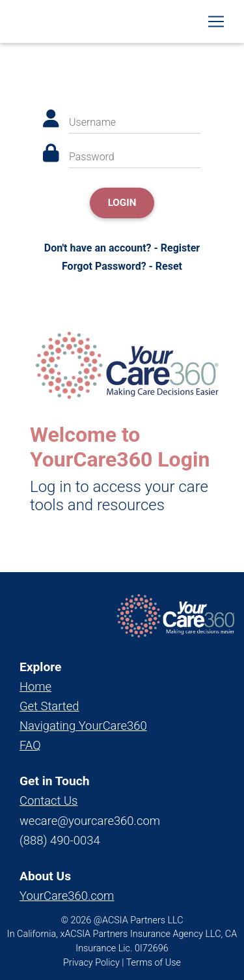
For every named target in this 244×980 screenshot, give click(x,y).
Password (92, 157)
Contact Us (48, 800)
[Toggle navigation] (216, 22)
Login (122, 203)
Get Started (49, 706)
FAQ (30, 745)
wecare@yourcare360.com (90, 821)
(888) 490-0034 (60, 840)
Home (35, 686)
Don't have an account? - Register (122, 248)
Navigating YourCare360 (83, 726)
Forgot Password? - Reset (122, 266)
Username (92, 122)
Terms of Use (154, 963)
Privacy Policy (91, 963)
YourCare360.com (67, 896)
